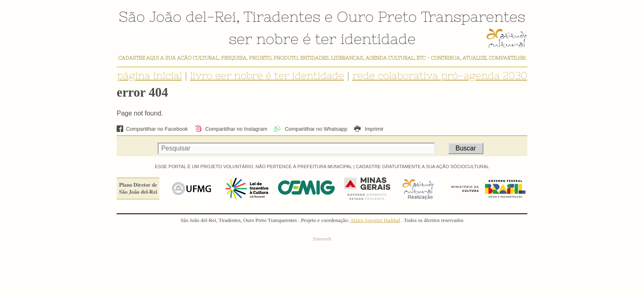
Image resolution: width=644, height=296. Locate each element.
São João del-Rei (177, 16)
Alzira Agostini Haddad (375, 220)
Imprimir (369, 129)
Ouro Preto (377, 16)
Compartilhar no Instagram (231, 129)
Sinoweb (322, 239)
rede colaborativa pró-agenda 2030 (440, 75)
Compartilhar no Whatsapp (310, 129)
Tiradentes (282, 16)
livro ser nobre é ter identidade (267, 75)
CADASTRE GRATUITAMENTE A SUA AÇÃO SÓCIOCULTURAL (422, 166)
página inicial (149, 75)
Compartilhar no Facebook (152, 129)
